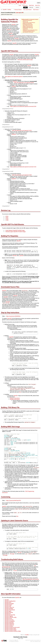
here (20, 393)
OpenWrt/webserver (9, 626)
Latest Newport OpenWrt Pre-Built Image (15, 230)
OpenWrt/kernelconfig (10, 616)
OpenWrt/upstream (9, 624)
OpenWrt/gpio (8, 613)
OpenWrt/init (8, 615)
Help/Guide (31, 5)
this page (12, 555)
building (9, 10)
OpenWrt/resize (8, 620)
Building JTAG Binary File (28, 27)
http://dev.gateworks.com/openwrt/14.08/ (21, 175)
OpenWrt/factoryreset (10, 611)
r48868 (18, 134)
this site (19, 554)
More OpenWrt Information (28, 32)
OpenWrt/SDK (8, 608)
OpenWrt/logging (9, 618)
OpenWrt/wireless (9, 628)
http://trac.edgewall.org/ (35, 643)
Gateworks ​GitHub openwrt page (25, 60)
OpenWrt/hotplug (9, 614)
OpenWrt (5, 10)
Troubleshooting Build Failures (29, 31)
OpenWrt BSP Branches (27, 20)
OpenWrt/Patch (8, 606)
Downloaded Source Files (28, 25)
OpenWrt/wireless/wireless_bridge (13, 633)
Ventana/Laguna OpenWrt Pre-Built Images (15, 232)
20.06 (7, 216)
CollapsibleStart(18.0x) (7, 109)
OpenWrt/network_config (11, 619)
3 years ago (18, 13)
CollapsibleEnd (6, 125)
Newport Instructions (15, 399)
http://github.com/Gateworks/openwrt (13, 77)
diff (22, 13)
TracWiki (27, 636)
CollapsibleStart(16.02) (7, 127)
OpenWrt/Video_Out (9, 609)
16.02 (7, 219)
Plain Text (20, 640)
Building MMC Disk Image (28, 28)
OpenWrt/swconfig (9, 621)
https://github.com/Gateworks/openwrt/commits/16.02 (23, 167)
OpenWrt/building (9, 610)
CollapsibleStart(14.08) (7, 171)
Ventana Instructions (15, 400)
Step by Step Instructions (28, 26)
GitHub (37, 345)
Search (37, 7)
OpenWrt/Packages (9, 605)
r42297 (18, 179)
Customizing (25, 29)
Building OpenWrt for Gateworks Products (30, 19)
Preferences (25, 5)
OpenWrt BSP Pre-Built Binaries (29, 23)
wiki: (2, 10)
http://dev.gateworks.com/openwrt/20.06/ (24, 83)
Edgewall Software (15, 643)
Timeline (31, 7)
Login (20, 5)
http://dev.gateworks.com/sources (30, 581)
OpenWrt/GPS (8, 604)
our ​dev (15, 572)
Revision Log (25, 21)
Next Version (36, 10)
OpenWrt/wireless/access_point (12, 629)
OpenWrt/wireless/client (10, 630)
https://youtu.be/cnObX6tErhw (13, 316)
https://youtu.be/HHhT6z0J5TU (13, 501)
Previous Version (18, 10)
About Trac (38, 5)
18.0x (6, 218)
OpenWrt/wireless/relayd (10, 631)
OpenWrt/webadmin (9, 625)
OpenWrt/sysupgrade (10, 623)
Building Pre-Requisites (27, 24)
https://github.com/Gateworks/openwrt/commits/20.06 (23, 106)
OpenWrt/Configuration (10, 603)
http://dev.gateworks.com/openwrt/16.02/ (21, 130)
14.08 (7, 220)
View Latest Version (27, 10)
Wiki (25, 7)
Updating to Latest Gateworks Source (30, 30)
